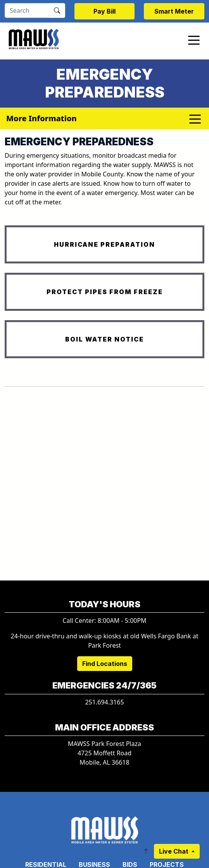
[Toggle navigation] (194, 40)
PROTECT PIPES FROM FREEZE (105, 292)
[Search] (27, 10)
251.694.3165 (104, 702)
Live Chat (174, 851)
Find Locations (105, 664)
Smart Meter (174, 11)
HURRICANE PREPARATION (104, 244)
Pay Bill (104, 11)
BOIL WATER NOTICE (104, 339)
